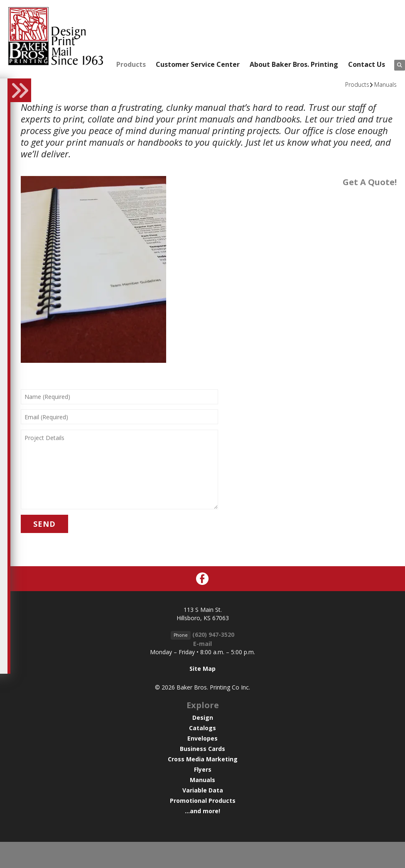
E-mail (202, 644)
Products (131, 64)
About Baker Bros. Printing (294, 64)
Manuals (385, 84)
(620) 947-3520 (213, 634)
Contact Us (367, 64)
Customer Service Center (198, 64)
